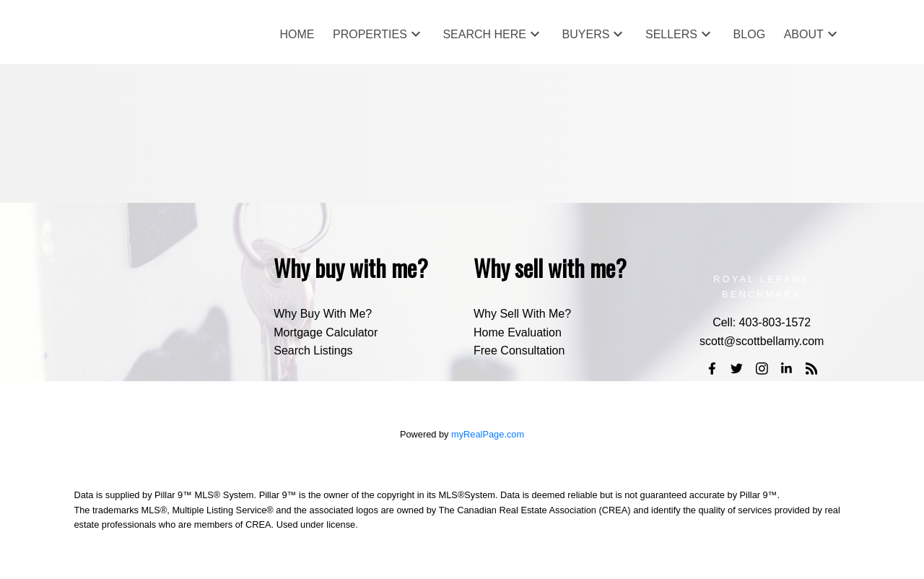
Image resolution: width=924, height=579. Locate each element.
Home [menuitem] (297, 34)
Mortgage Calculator (326, 332)
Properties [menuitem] (370, 34)
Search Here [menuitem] (484, 34)
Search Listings (313, 351)
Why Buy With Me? (323, 314)
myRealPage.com (488, 434)
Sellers (671, 34)
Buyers (586, 34)
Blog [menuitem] (749, 34)
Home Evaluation (518, 332)
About (804, 34)
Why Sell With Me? (522, 314)
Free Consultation (519, 351)
